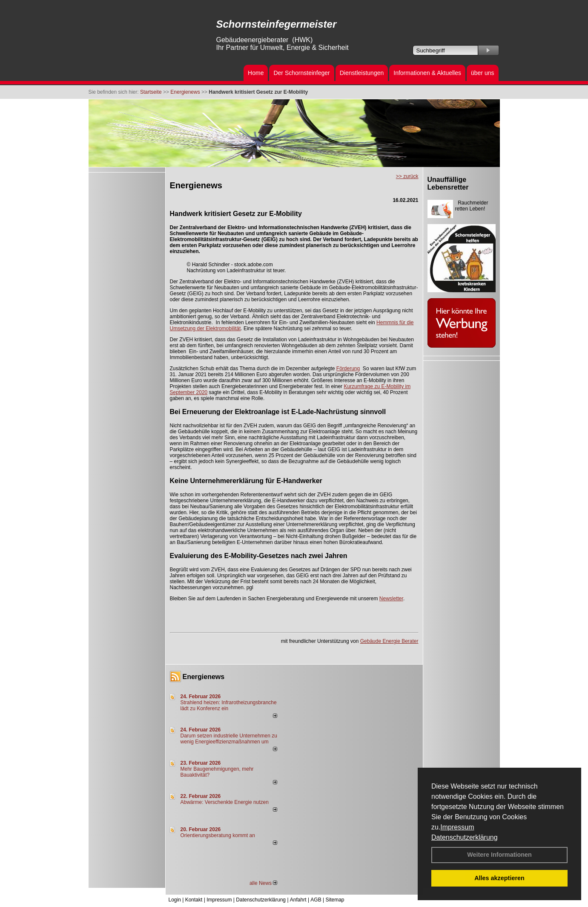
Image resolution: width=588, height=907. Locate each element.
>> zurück (407, 176)
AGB (316, 900)
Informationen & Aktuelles (427, 73)
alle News (263, 883)
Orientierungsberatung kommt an (218, 835)
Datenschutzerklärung (465, 837)
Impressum (457, 827)
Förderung (348, 369)
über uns (482, 73)
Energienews (204, 677)
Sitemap (335, 900)
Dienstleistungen (362, 73)
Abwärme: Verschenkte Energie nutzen (225, 802)
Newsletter (391, 599)
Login (175, 900)
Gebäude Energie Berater (389, 641)
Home (256, 73)
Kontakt (194, 900)
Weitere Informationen (499, 855)
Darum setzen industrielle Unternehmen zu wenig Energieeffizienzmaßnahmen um (229, 739)
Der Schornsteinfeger (301, 73)
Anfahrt (298, 900)
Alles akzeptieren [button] (499, 878)
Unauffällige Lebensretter (448, 183)
